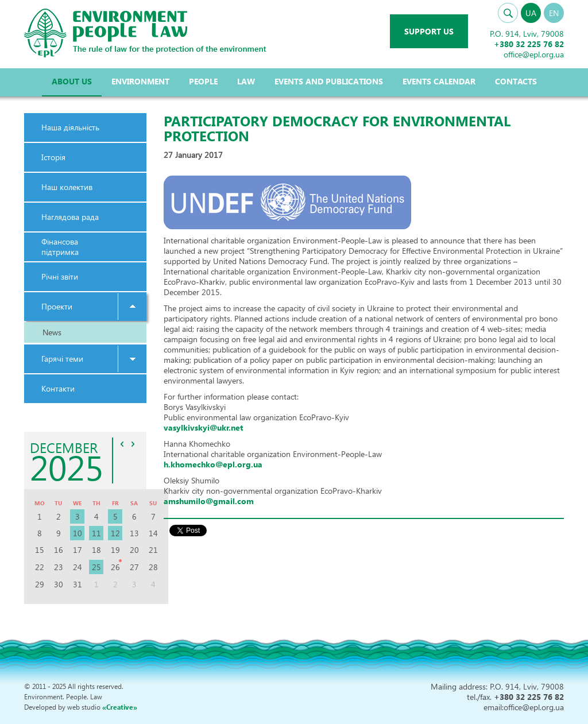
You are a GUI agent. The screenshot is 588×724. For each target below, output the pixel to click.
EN (554, 13)
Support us (429, 31)
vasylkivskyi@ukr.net (203, 427)
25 (96, 567)
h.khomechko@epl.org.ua (213, 464)
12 (115, 533)
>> (133, 444)
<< (122, 444)
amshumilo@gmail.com (209, 501)
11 (96, 533)
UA (531, 13)
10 (78, 533)
